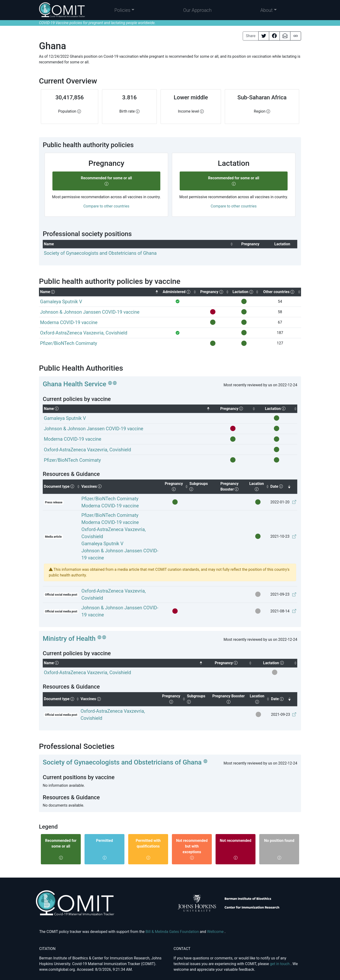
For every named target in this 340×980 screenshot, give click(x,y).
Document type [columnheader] (62, 486)
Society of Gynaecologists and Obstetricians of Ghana (122, 762)
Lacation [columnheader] (259, 486)
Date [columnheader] (281, 486)
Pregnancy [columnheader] (177, 486)
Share (251, 36)
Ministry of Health (69, 639)
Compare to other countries (106, 206)
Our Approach (198, 10)
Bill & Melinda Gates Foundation (173, 932)
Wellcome (216, 932)
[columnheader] (138, 244)
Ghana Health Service (74, 384)
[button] (125, 10)
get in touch (280, 964)
